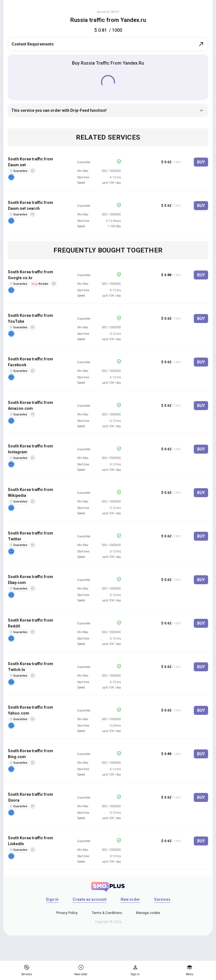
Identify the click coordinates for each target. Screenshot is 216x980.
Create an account (90, 899)
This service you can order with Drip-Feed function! (108, 110)
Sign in (52, 899)
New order (130, 899)
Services (162, 899)
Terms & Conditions (107, 913)
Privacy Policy (67, 913)
